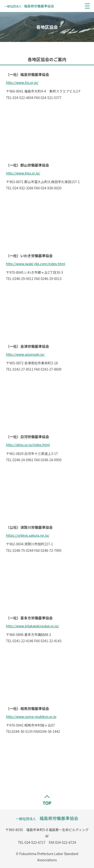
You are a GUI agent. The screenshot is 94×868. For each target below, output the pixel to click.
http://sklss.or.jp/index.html (28, 445)
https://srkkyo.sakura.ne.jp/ (28, 535)
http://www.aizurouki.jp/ (25, 354)
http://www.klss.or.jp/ (23, 173)
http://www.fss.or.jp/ (22, 82)
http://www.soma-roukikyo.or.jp (31, 717)
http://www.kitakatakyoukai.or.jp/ (33, 626)
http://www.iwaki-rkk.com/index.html (36, 264)
